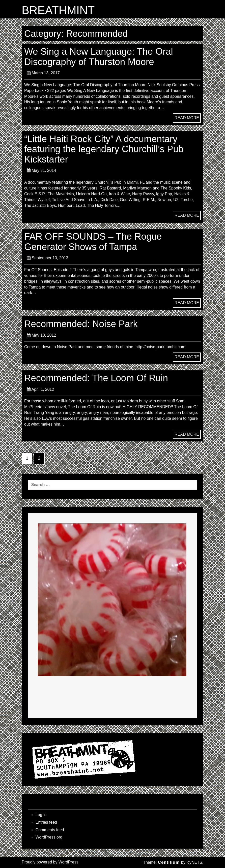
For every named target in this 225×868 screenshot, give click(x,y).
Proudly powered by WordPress (50, 862)
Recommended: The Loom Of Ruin (96, 378)
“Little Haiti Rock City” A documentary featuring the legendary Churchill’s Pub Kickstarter (104, 149)
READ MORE (187, 118)
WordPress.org (49, 837)
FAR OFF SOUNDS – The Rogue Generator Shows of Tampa (93, 242)
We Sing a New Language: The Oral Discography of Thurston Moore (99, 57)
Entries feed (46, 822)
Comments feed (50, 830)
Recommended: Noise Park (81, 324)
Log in (41, 815)
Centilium (169, 862)
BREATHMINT (58, 10)
